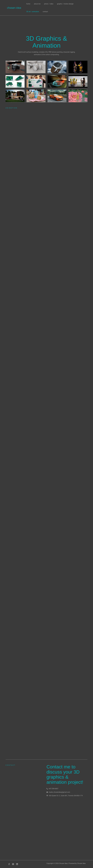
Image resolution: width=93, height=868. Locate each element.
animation (12, 108)
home (28, 4)
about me (36, 4)
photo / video (47, 4)
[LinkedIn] (17, 864)
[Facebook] (9, 864)
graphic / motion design (63, 4)
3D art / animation (32, 12)
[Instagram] (13, 864)
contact (44, 12)
